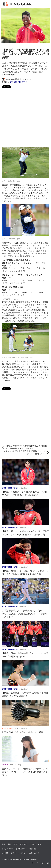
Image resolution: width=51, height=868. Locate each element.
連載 (9, 844)
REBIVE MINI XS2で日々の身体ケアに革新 (23, 732)
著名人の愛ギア (8, 849)
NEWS (40, 844)
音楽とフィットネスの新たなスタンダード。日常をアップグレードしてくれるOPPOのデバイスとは (25, 772)
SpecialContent (8, 729)
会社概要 (5, 853)
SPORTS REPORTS (18, 82)
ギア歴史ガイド (21, 849)
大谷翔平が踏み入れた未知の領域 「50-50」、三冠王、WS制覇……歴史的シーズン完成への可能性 (25, 614)
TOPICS (5, 765)
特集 (4, 844)
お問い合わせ (34, 853)
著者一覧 (33, 849)
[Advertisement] (26, 116)
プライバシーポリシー (19, 853)
